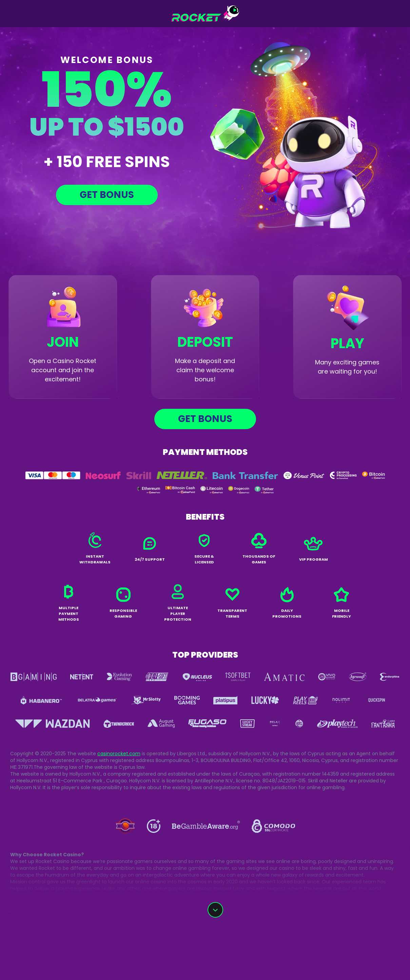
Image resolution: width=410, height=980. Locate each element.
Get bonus (107, 195)
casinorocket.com (119, 754)
